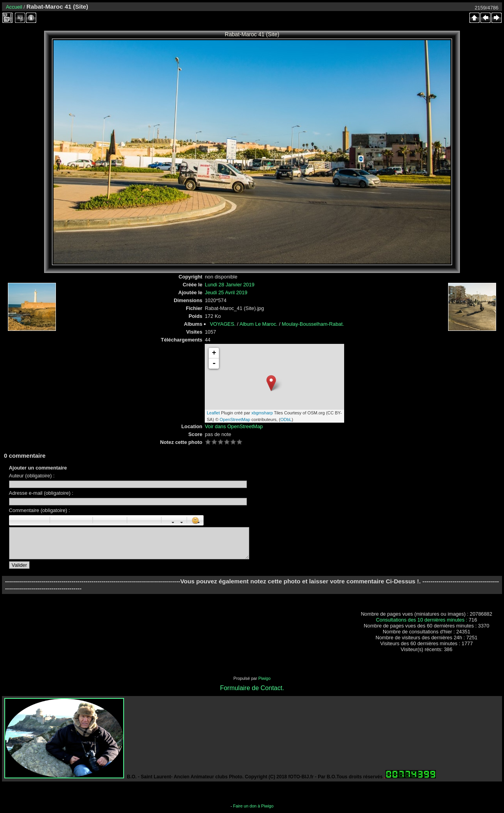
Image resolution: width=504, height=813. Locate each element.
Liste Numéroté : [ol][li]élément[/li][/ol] (110, 520)
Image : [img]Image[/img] (135, 520)
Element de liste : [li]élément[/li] (119, 520)
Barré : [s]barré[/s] (41, 520)
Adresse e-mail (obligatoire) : (41, 493)
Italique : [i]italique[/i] (24, 520)
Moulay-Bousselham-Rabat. (313, 324)
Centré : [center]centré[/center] (67, 520)
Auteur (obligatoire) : (32, 476)
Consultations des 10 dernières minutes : (422, 620)
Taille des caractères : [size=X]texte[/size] (170, 520)
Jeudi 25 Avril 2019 (226, 292)
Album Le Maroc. (258, 324)
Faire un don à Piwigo (253, 806)
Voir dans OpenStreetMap (234, 426)
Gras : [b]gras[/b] (15, 520)
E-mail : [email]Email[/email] (153, 520)
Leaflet (213, 413)
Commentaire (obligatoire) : (40, 510)
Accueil (14, 7)
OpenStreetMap (235, 419)
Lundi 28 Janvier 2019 (230, 285)
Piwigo (264, 678)
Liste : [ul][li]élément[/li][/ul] (101, 520)
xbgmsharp (262, 413)
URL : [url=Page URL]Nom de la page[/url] (144, 520)
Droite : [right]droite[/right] (76, 520)
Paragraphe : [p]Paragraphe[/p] (58, 520)
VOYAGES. (223, 324)
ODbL (286, 419)
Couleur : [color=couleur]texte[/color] (178, 520)
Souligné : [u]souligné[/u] (33, 520)
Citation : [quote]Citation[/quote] (84, 520)
